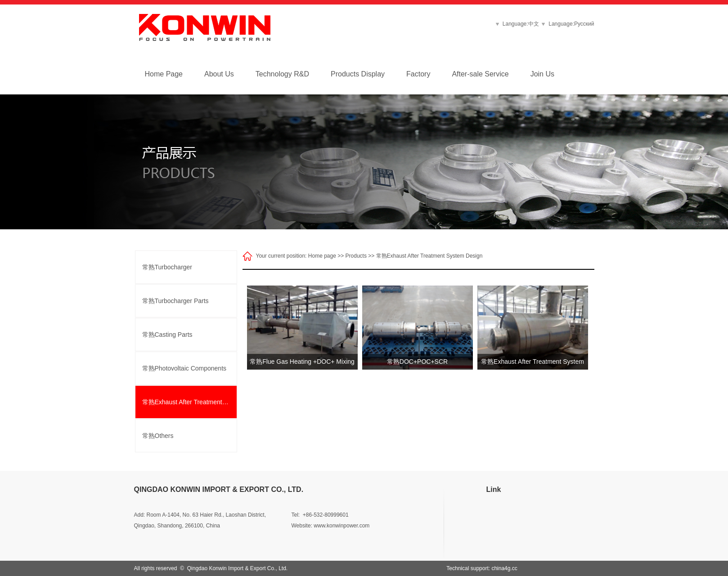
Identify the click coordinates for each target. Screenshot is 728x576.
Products (356, 256)
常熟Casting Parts (167, 335)
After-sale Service (480, 74)
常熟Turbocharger (167, 267)
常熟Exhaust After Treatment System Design (190, 402)
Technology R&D (282, 74)
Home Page (164, 74)
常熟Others (158, 436)
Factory (418, 74)
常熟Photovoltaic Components (184, 368)
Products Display (358, 74)
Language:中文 (522, 24)
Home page (322, 256)
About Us (219, 74)
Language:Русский (571, 24)
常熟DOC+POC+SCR (417, 362)
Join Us (542, 74)
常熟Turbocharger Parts (175, 301)
